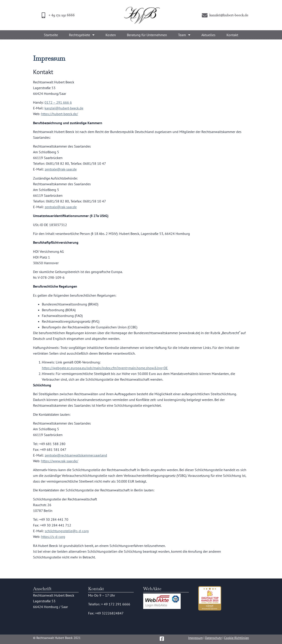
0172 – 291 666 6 (58, 102)
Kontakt (232, 35)
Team (184, 35)
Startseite (51, 35)
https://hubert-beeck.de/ (60, 114)
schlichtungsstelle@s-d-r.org (67, 531)
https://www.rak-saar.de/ (60, 461)
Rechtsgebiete (82, 35)
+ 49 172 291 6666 (116, 604)
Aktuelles (208, 35)
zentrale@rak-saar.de (61, 169)
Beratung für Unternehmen (147, 35)
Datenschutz (213, 638)
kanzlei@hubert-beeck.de (64, 108)
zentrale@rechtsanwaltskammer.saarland (76, 455)
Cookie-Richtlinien (237, 638)
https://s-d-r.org (53, 537)
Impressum (195, 638)
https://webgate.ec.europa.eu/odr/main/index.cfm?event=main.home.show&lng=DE (105, 368)
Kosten (111, 35)
